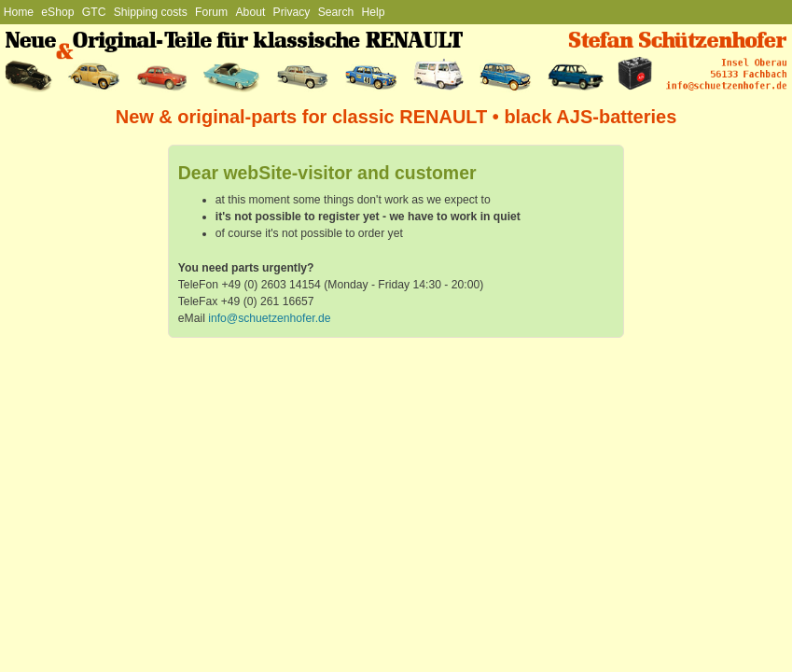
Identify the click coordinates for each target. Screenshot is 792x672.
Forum (211, 12)
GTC (94, 12)
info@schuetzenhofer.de (269, 318)
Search (336, 12)
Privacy (292, 12)
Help (374, 12)
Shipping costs (151, 12)
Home (19, 12)
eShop (57, 12)
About (251, 12)
